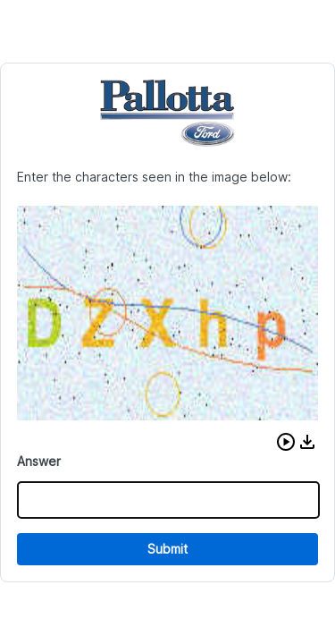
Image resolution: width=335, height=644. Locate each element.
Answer (39, 461)
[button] (286, 442)
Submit (167, 549)
